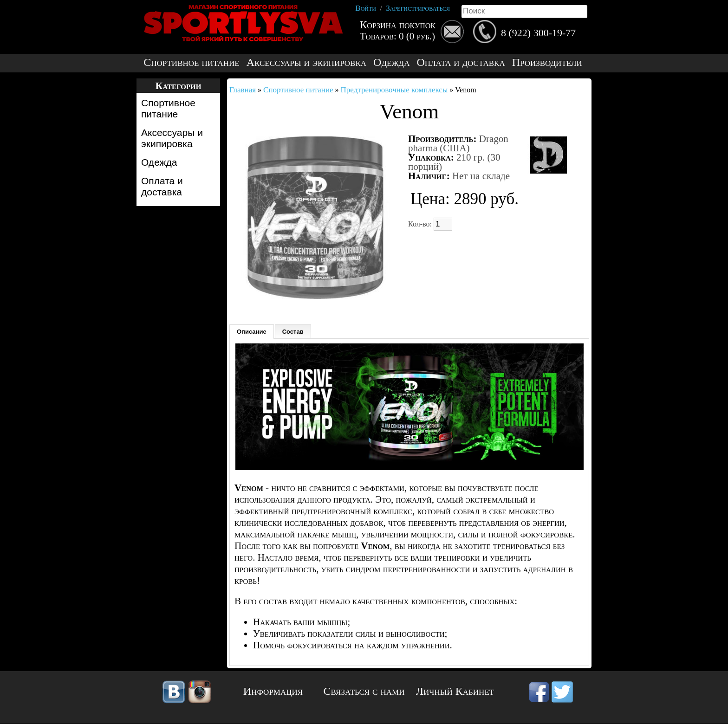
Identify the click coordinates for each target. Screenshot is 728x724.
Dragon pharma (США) (458, 143)
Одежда (391, 62)
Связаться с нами (364, 691)
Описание (252, 332)
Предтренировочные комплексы (394, 90)
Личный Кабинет (455, 691)
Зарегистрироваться (418, 8)
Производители (547, 62)
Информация (273, 691)
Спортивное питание (191, 62)
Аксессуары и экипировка (306, 62)
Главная (243, 90)
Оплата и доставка (461, 62)
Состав (293, 332)
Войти (366, 8)
